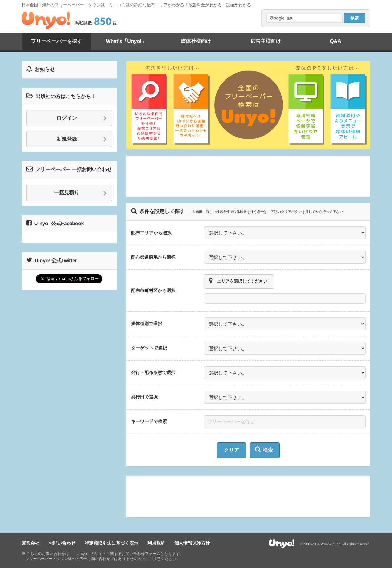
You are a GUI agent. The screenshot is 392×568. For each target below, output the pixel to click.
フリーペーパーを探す (56, 41)
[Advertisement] (248, 176)
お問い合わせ (62, 543)
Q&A (336, 41)
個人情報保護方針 (192, 543)
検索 (264, 450)
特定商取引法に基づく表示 (111, 543)
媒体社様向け (196, 41)
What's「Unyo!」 (126, 41)
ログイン (82, 118)
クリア (231, 450)
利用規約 (156, 543)
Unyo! (46, 20)
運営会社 (30, 543)
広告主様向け (266, 41)
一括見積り (80, 193)
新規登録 (82, 139)
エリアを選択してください (238, 281)
